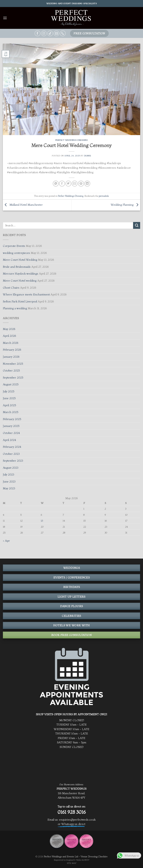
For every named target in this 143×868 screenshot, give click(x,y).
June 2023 (9, 482)
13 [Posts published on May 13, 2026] (42, 521)
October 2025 (11, 371)
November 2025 (13, 364)
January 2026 (11, 357)
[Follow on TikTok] (50, 33)
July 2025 (9, 391)
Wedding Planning (125, 205)
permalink (104, 196)
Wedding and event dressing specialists (72, 3)
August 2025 (11, 384)
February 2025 (12, 419)
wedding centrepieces (16, 253)
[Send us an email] (56, 33)
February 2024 (12, 447)
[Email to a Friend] (75, 184)
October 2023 (11, 454)
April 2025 (9, 405)
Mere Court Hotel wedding (20, 281)
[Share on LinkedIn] (87, 184)
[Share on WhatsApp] (56, 184)
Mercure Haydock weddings (21, 274)
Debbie (88, 156)
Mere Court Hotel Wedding (20, 260)
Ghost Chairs (11, 288)
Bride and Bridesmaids (17, 267)
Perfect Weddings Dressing (72, 140)
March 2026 (11, 343)
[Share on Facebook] (62, 184)
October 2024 (11, 433)
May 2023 (9, 488)
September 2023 (13, 461)
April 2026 (9, 336)
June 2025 (9, 398)
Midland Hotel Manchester (23, 205)
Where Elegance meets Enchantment (26, 294)
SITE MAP (72, 863)
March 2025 (11, 412)
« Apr (6, 541)
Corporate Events (14, 246)
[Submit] (137, 225)
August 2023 (11, 468)
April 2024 (9, 440)
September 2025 (13, 378)
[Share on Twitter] (68, 184)
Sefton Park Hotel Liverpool (20, 301)
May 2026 (9, 329)
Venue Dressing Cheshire (94, 856)
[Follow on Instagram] (44, 33)
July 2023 (8, 475)
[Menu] (5, 18)
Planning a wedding (15, 308)
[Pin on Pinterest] (81, 184)
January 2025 (11, 426)
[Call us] (63, 33)
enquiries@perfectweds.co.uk (77, 820)
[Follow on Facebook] (37, 33)
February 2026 (12, 350)
